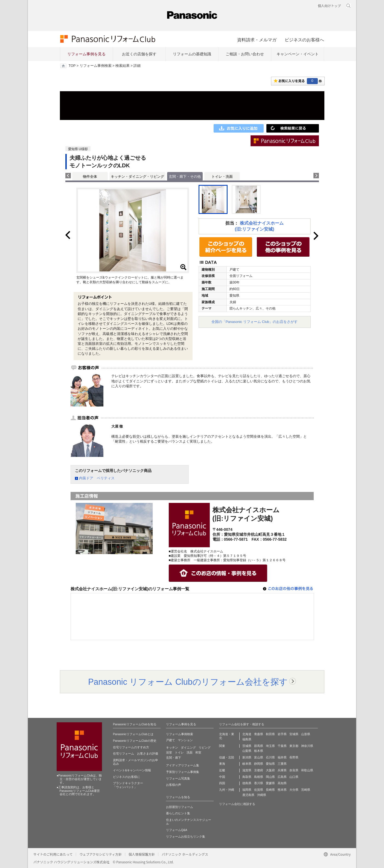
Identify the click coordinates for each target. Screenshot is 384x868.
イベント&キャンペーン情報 (132, 770)
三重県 (282, 764)
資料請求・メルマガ (257, 40)
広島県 (282, 777)
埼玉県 (270, 746)
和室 (198, 752)
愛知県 (270, 764)
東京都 (294, 746)
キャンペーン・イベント (298, 54)
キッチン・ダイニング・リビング (137, 177)
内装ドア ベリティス (97, 478)
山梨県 (247, 751)
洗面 (190, 752)
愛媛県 (270, 783)
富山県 (259, 757)
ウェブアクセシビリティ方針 (101, 854)
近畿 (222, 770)
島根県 (259, 777)
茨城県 (247, 746)
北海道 (247, 734)
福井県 (282, 757)
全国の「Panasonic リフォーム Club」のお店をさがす (255, 322)
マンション (185, 740)
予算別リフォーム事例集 (183, 772)
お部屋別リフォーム (180, 807)
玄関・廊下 (174, 758)
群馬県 (259, 746)
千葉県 (282, 746)
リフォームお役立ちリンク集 (186, 837)
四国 (222, 783)
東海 (222, 764)
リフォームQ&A (177, 830)
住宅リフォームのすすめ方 (131, 747)
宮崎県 (306, 790)
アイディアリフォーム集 (183, 765)
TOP (72, 66)
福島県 (247, 739)
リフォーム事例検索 (96, 66)
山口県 (294, 777)
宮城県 (294, 734)
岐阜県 (247, 764)
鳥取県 (247, 777)
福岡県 (247, 790)
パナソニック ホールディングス (185, 854)
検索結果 (123, 66)
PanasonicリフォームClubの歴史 (135, 741)
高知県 (282, 783)
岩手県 (282, 734)
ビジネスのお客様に (126, 777)
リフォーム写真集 (178, 778)
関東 (222, 746)
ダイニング (188, 747)
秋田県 (270, 734)
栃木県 (259, 751)
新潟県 (247, 757)
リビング (205, 747)
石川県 (270, 757)
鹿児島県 (248, 795)
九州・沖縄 (227, 790)
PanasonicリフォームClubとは (133, 734)
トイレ (179, 752)
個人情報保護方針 (142, 854)
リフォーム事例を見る (86, 54)
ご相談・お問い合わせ (245, 54)
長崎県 (270, 790)
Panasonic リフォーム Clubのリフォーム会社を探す (188, 682)
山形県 (306, 734)
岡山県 (270, 777)
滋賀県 (247, 770)
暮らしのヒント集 (178, 813)
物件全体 (90, 177)
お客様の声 (174, 785)
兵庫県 (282, 770)
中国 (222, 777)
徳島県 (247, 783)
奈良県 (294, 770)
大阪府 (270, 770)
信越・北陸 (227, 757)
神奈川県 (307, 746)
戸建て (171, 740)
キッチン (172, 747)
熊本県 (282, 790)
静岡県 (259, 764)
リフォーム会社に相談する (237, 804)
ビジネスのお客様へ (304, 40)
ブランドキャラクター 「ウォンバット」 (128, 785)
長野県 (294, 757)
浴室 (169, 752)
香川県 (259, 783)
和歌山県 (307, 770)
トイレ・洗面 (222, 177)
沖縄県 (262, 795)
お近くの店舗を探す (139, 54)
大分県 (294, 790)
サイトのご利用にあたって (53, 854)
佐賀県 (259, 790)
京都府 (259, 770)
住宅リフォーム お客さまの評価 (136, 754)
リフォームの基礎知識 (192, 54)
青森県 (259, 734)
